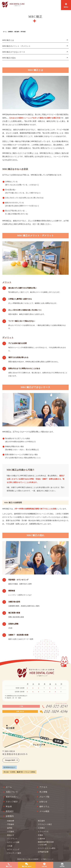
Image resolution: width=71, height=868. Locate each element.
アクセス (43, 787)
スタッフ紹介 (12, 802)
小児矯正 (41, 828)
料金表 (9, 806)
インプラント (12, 839)
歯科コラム (44, 806)
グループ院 (44, 797)
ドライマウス (43, 832)
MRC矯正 (23, 32)
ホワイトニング (13, 849)
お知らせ (43, 802)
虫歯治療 (11, 821)
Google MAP (10, 760)
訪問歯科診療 (43, 852)
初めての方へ (12, 797)
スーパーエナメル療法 (47, 848)
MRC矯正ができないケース (14, 52)
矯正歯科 (17, 32)
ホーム (5, 32)
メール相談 (44, 811)
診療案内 (11, 32)
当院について (12, 792)
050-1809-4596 (56, 712)
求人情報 (43, 792)
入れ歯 (10, 846)
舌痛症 (41, 835)
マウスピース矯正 (45, 824)
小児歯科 (11, 832)
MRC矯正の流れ (9, 58)
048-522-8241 (57, 707)
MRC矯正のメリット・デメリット (16, 46)
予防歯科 (11, 824)
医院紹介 (10, 811)
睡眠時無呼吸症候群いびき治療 (46, 843)
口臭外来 (41, 839)
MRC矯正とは (8, 40)
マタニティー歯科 (14, 853)
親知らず (11, 835)
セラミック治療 (13, 842)
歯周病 (10, 828)
